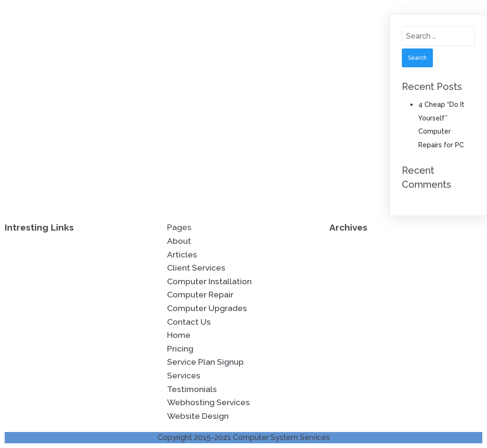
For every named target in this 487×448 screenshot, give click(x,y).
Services (184, 376)
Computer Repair (200, 295)
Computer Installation (209, 281)
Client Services (196, 268)
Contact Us (189, 322)
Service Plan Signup (205, 362)
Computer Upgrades (207, 308)
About (179, 241)
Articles (182, 255)
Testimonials (192, 389)
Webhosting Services (208, 402)
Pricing (180, 349)
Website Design (198, 416)
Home (179, 335)
